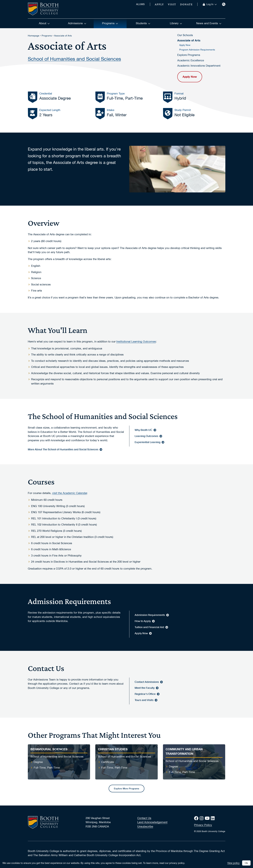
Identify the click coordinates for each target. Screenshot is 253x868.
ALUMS (140, 4)
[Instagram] (202, 818)
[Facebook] (197, 818)
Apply (159, 4)
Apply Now (185, 45)
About (44, 23)
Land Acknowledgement (152, 822)
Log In (212, 4)
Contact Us (144, 818)
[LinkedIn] (213, 818)
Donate (186, 4)
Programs (110, 23)
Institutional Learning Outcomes (136, 341)
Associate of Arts (63, 36)
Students (143, 23)
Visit (172, 4)
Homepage (34, 36)
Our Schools (185, 35)
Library (176, 23)
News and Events (209, 23)
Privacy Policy (203, 825)
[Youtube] (208, 818)
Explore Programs (189, 55)
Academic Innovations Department (199, 66)
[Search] (224, 4)
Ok (246, 863)
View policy (233, 863)
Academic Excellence (191, 60)
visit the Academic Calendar (70, 493)
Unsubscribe (145, 826)
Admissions (77, 23)
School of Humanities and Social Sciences (74, 58)
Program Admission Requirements (197, 50)
